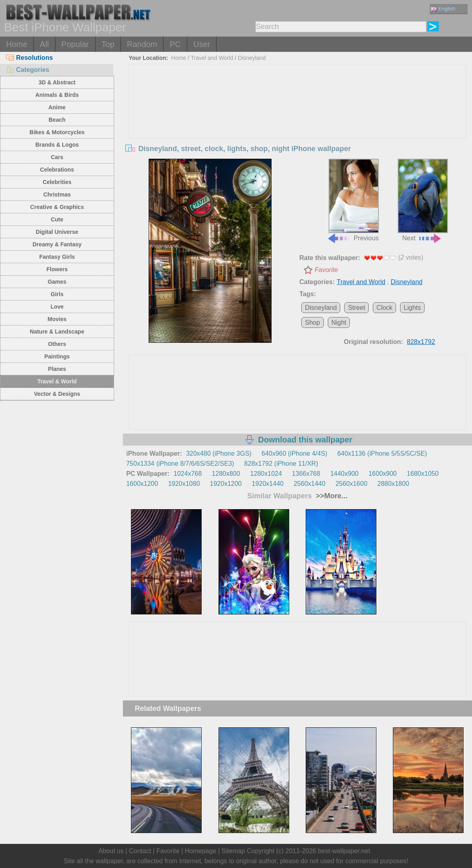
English (443, 9)
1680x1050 (423, 474)
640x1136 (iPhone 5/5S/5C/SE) (382, 453)
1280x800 (226, 474)
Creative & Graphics (57, 207)
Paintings (57, 356)
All (44, 44)
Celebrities (57, 182)
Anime (57, 107)
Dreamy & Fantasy (57, 244)
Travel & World (57, 381)
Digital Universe (57, 232)
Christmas (57, 194)
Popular (75, 44)
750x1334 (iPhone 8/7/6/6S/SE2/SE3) (180, 464)
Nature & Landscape (57, 332)
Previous (353, 200)
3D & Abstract (57, 82)
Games (57, 282)
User (202, 44)
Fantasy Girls (57, 257)
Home (17, 44)
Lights (412, 308)
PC (175, 44)
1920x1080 (184, 484)
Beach (57, 120)
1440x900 (344, 474)
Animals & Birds (57, 95)
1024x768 (188, 474)
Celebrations (57, 170)
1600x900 (382, 474)
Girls (57, 294)
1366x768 (306, 474)
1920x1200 (226, 484)
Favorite (326, 270)
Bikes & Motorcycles (57, 132)
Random (142, 44)
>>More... (331, 496)
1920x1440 (268, 484)
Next (423, 200)
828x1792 (421, 342)
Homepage (200, 851)
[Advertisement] (297, 125)
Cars (57, 157)
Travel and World (212, 58)
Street (357, 308)
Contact (140, 851)
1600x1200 (142, 484)
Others (57, 344)
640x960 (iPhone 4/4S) (294, 453)
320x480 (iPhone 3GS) (219, 453)
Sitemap (233, 851)
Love (57, 307)
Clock (384, 308)
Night (339, 322)
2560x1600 (351, 484)
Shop (312, 322)
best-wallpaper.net (344, 851)
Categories (28, 70)
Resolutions (30, 58)
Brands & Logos (57, 145)
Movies (57, 319)
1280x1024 (266, 474)
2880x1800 (393, 484)
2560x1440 (310, 484)
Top (108, 44)
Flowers (57, 269)
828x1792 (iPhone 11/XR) (281, 464)
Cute (57, 219)
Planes (57, 369)
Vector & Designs (57, 394)
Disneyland (252, 58)
